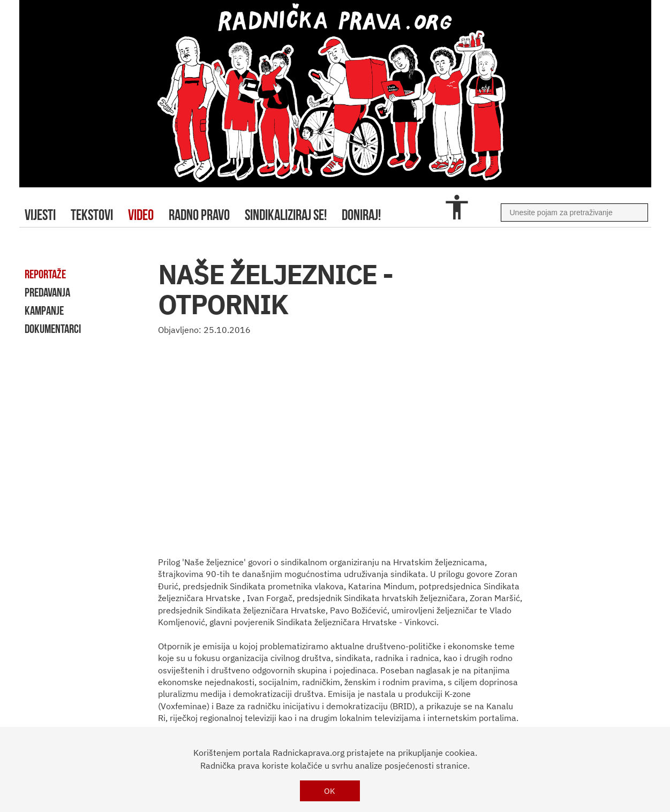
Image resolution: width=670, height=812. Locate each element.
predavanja (47, 292)
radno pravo (199, 215)
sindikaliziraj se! (286, 215)
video (141, 215)
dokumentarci (53, 329)
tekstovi (92, 215)
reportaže (45, 274)
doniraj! (361, 215)
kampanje (44, 310)
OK (330, 791)
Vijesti (40, 215)
